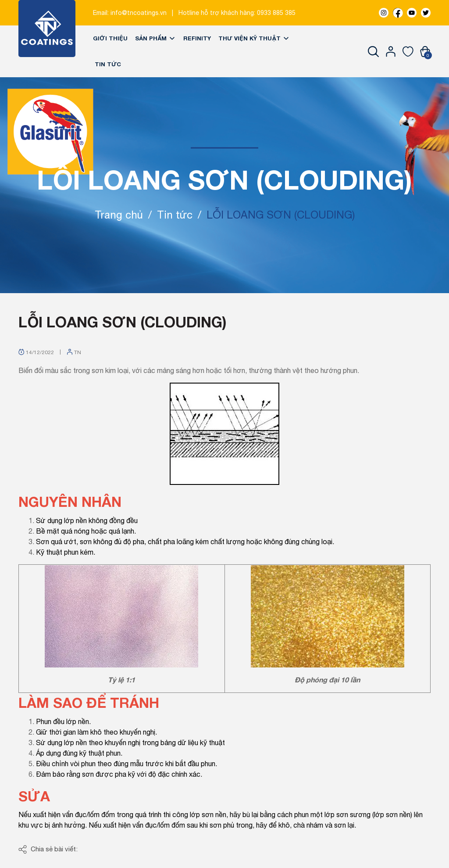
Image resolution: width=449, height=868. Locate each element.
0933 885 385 (276, 13)
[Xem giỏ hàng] (425, 51)
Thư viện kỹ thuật (254, 38)
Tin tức (108, 64)
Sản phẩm (155, 38)
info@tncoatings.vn (139, 13)
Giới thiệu (110, 38)
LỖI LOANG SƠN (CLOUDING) (123, 322)
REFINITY (197, 38)
